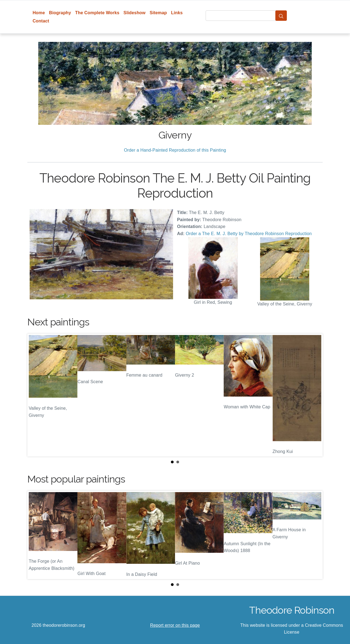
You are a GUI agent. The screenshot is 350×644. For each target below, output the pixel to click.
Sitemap (158, 13)
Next (314, 395)
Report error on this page (175, 625)
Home (39, 13)
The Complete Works (97, 13)
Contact (41, 21)
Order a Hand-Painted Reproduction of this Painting (175, 150)
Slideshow (135, 13)
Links (177, 13)
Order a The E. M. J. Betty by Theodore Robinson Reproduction (249, 234)
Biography (60, 13)
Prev (36, 395)
